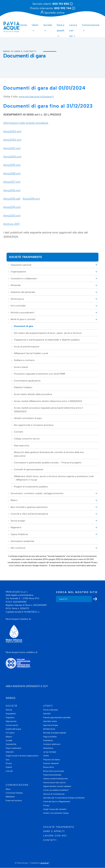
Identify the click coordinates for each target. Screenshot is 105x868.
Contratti (19, 432)
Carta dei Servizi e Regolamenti (57, 802)
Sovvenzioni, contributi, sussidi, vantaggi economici (37, 493)
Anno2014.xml (12, 207)
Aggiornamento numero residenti (57, 786)
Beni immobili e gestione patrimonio (29, 507)
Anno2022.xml (12, 140)
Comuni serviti (12, 725)
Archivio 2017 (12, 224)
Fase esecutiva (21, 445)
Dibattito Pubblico (23, 387)
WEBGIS (11, 698)
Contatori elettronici (52, 744)
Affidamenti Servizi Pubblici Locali (31, 353)
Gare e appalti (61, 28)
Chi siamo (10, 733)
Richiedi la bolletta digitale (55, 733)
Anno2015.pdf (12, 199)
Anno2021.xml (12, 148)
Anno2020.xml (12, 157)
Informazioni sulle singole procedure (26, 123)
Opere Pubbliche (19, 534)
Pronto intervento (51, 710)
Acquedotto (11, 714)
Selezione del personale (23, 292)
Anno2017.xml (12, 182)
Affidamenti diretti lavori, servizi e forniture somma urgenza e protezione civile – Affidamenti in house (54, 478)
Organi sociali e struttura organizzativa (22, 756)
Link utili (9, 771)
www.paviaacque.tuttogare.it (36, 96)
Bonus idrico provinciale (53, 771)
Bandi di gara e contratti (20, 51)
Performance (17, 299)
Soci (8, 760)
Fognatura (10, 717)
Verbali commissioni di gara (28, 418)
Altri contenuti (18, 548)
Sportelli (47, 714)
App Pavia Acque (51, 725)
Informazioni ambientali (22, 541)
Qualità (9, 767)
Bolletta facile (49, 729)
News (8, 789)
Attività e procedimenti (22, 312)
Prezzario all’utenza (52, 760)
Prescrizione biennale (52, 775)
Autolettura (48, 740)
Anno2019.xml (12, 165)
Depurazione (11, 721)
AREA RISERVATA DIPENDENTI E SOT (27, 686)
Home (24, 25)
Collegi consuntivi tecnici (27, 439)
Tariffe (46, 756)
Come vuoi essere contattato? (56, 790)
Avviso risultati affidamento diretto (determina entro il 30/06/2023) (48, 401)
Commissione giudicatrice (27, 381)
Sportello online (53, 13)
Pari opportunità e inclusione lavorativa (34, 425)
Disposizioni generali (21, 265)
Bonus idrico (49, 767)
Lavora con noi (73, 28)
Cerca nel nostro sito (77, 592)
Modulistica (48, 748)
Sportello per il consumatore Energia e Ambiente (64, 798)
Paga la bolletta (50, 737)
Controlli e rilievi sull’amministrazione (29, 514)
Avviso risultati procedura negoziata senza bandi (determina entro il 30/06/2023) (48, 410)
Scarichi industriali (51, 763)
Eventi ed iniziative (14, 801)
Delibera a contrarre (24, 360)
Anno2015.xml (31, 199)
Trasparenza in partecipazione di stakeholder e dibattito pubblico (47, 340)
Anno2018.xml (12, 173)
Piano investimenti (13, 748)
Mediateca (10, 797)
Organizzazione (18, 272)
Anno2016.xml (12, 190)
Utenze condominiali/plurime (55, 779)
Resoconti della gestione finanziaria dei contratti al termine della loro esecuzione (49, 454)
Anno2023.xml (12, 131)
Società (48, 25)
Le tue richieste (50, 752)
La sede (9, 740)
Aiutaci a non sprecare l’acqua (56, 813)
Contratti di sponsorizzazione (29, 469)
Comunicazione (91, 25)
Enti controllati (18, 306)
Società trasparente (25, 257)
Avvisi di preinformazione (27, 347)
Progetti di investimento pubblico (31, 487)
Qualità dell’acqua (13, 729)
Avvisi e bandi (21, 367)
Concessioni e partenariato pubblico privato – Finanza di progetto (48, 463)
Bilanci (14, 500)
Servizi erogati (18, 521)
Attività (9, 710)
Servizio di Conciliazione (54, 794)
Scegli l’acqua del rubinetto (55, 809)
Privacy (9, 763)
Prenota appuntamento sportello (57, 717)
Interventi (10, 752)
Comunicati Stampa (14, 793)
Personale (16, 285)
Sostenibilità (11, 744)
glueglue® (45, 863)
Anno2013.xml (12, 216)
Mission (9, 737)
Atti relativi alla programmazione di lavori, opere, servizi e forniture (48, 333)
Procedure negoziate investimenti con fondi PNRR (39, 374)
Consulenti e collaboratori (24, 278)
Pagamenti (16, 528)
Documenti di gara (24, 326)
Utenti (35, 25)
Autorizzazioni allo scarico (54, 783)
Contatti (50, 840)
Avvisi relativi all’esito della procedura (33, 394)
